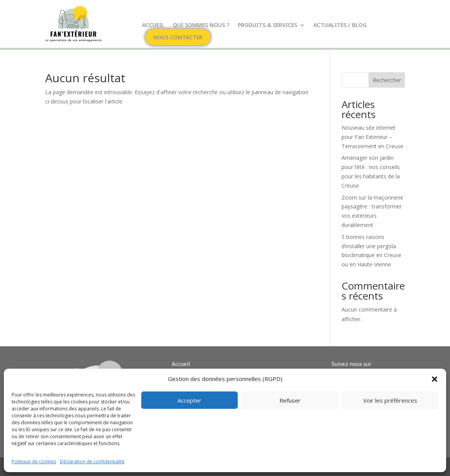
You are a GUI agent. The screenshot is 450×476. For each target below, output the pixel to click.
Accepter (189, 400)
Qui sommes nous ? (201, 25)
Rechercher (387, 80)
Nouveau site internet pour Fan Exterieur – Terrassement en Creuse (372, 137)
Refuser (290, 400)
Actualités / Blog (340, 25)
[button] (435, 379)
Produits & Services (267, 25)
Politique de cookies (34, 462)
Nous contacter (178, 38)
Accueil (153, 25)
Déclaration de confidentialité (92, 462)
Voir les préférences (390, 400)
